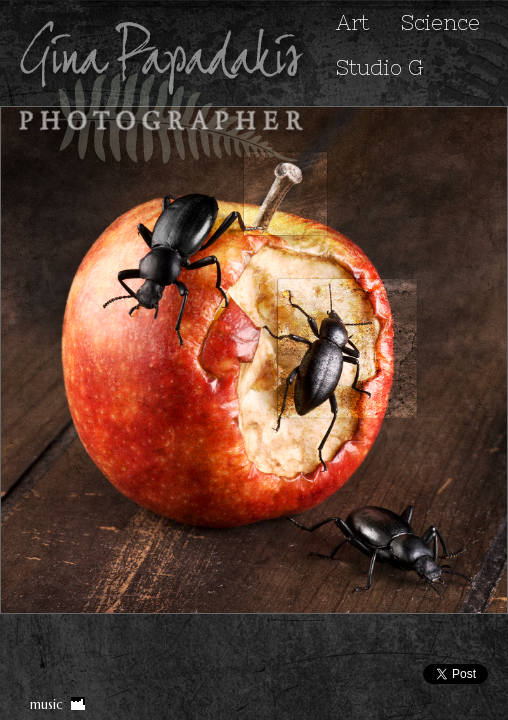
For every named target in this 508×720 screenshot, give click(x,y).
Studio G (379, 67)
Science (440, 22)
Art (352, 22)
